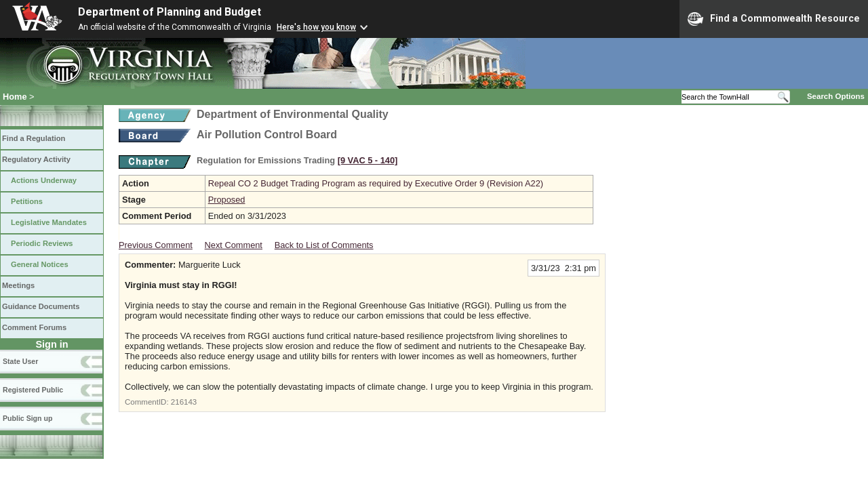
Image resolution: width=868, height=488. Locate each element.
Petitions (27, 201)
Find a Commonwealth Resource (774, 19)
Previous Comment (156, 245)
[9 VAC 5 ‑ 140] (368, 160)
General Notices (40, 264)
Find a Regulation (34, 138)
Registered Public (33, 390)
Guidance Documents (41, 306)
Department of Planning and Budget (170, 12)
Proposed (227, 200)
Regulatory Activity (36, 159)
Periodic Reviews (42, 243)
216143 (184, 402)
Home (15, 97)
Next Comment (234, 245)
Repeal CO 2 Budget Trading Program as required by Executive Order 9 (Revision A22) (376, 183)
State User (20, 361)
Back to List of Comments (324, 245)
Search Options (836, 96)
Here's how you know (316, 27)
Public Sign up (27, 418)
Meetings (18, 285)
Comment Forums (34, 327)
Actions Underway (44, 180)
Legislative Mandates (49, 222)
